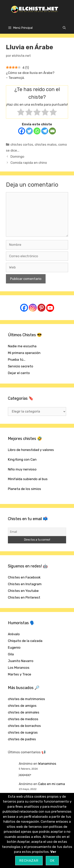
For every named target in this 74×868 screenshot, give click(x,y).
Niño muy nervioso (22, 469)
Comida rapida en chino (29, 163)
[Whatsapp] (37, 131)
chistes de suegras (23, 732)
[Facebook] (22, 131)
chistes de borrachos (24, 726)
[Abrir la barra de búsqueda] (64, 28)
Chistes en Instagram (25, 584)
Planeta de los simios (24, 489)
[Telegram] (45, 131)
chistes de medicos (23, 719)
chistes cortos (22, 144)
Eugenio (14, 647)
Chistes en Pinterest (24, 597)
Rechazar (29, 861)
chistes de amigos (22, 706)
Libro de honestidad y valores (31, 450)
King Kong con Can (22, 459)
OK (52, 861)
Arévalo (14, 634)
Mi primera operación (24, 353)
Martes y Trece (20, 674)
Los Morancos (19, 668)
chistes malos (46, 144)
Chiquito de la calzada (25, 641)
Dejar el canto (19, 373)
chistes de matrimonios (26, 699)
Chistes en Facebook (24, 577)
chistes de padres (22, 739)
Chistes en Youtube (23, 591)
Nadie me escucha (22, 346)
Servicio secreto (21, 366)
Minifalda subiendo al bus (28, 479)
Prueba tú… (17, 359)
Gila (11, 654)
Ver (53, 852)
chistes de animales (24, 712)
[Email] (52, 131)
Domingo (17, 156)
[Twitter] (29, 131)
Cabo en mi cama (52, 784)
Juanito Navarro (21, 661)
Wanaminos (47, 764)
